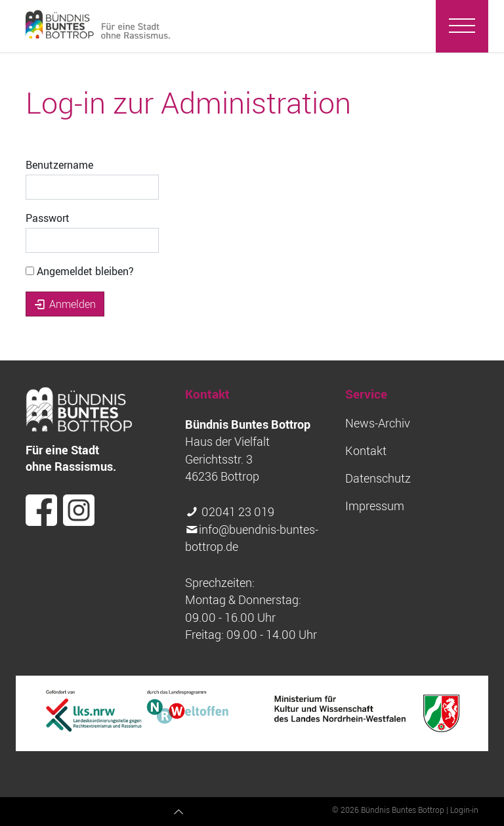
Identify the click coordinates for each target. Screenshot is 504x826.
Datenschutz (378, 478)
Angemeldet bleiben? (80, 271)
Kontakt (366, 451)
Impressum (375, 506)
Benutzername (59, 165)
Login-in (464, 810)
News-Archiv (378, 423)
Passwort (48, 218)
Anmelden (65, 304)
